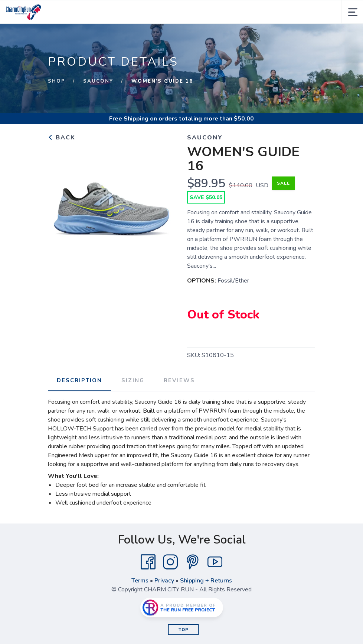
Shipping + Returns (206, 581)
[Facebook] (148, 562)
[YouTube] (215, 562)
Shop (57, 81)
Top (184, 630)
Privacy (164, 581)
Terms (140, 581)
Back (62, 138)
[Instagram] (170, 562)
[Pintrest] (193, 562)
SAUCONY (98, 81)
